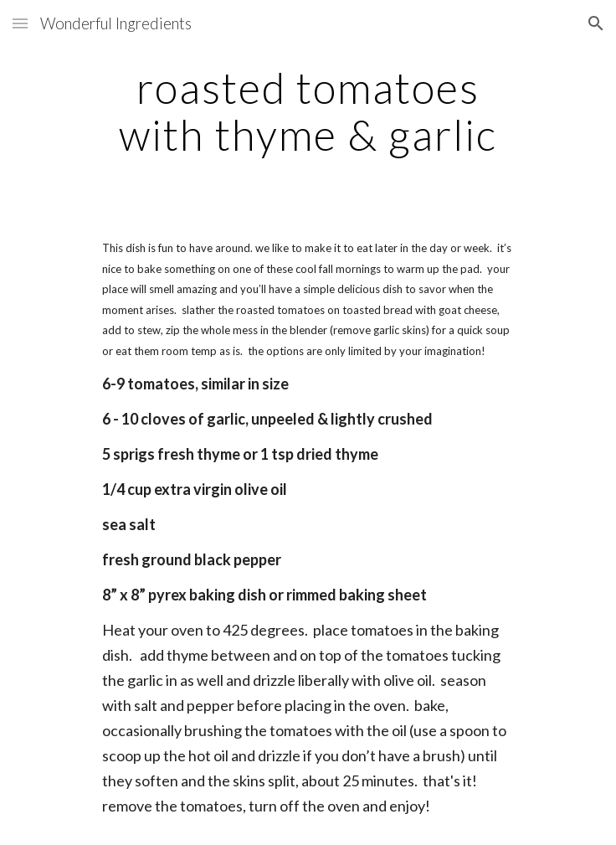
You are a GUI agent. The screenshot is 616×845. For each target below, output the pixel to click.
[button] (20, 23)
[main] (308, 111)
